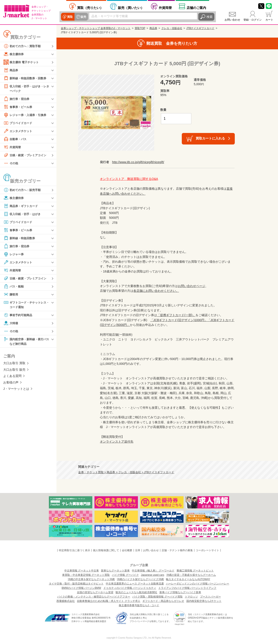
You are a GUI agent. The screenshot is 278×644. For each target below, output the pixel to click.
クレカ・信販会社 (172, 28)
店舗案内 (196, 8)
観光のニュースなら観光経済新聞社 (136, 592)
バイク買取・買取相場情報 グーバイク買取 (157, 597)
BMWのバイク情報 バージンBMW (81, 588)
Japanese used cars (153, 575)
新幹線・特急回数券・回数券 (26, 78)
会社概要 (127, 550)
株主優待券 (14, 54)
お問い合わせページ (192, 286)
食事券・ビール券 (19, 107)
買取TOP (140, 28)
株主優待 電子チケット (22, 62)
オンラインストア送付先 (117, 442)
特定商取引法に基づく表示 (74, 550)
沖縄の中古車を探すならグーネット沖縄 (91, 579)
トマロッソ (191, 597)
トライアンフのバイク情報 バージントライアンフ (187, 588)
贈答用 (11, 295)
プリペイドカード (19, 123)
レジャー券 (14, 254)
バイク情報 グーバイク (125, 575)
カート (269, 20)
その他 (11, 163)
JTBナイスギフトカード (200, 28)
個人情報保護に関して (106, 550)
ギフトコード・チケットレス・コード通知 (25, 305)
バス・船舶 (14, 287)
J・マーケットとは (16, 390)
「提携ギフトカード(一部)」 (176, 315)
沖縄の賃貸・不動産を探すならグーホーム (191, 575)
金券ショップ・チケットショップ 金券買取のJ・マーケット (96, 28)
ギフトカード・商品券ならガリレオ (163, 601)
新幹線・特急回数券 (20, 238)
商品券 (11, 70)
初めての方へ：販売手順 (23, 190)
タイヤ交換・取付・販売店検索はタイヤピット (76, 584)
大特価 (11, 324)
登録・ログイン (253, 20)
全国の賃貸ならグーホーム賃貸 (95, 592)
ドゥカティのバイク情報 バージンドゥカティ (130, 588)
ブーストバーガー (210, 597)
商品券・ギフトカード (22, 206)
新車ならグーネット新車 (115, 571)
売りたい (90, 8)
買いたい (131, 8)
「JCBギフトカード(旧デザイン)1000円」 (179, 320)
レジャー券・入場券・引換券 (26, 115)
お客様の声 (11, 383)
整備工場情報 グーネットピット (195, 571)
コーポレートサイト (207, 550)
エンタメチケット (19, 131)
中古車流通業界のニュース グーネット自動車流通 (135, 584)
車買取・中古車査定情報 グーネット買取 (86, 575)
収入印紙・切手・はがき (23, 214)
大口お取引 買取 (14, 364)
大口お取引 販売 (14, 371)
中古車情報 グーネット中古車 (82, 571)
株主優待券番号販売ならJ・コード (139, 605)
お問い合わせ (232, 20)
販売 (83, 17)
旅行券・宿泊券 (17, 99)
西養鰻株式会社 (66, 601)
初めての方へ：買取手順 (23, 46)
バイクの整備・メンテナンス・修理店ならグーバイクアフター (94, 597)
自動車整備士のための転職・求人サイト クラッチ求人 (108, 601)
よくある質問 (12, 377)
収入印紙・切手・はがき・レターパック (26, 88)
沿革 (138, 550)
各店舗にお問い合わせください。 (156, 291)
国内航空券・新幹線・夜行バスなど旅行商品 (26, 342)
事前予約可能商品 (19, 316)
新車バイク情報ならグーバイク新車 (180, 592)
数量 (163, 110)
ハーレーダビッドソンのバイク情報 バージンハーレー (198, 584)
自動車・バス (16, 139)
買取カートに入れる (210, 138)
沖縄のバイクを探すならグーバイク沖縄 (140, 579)
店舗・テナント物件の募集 (177, 550)
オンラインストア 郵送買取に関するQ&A (129, 179)
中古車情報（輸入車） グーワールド (153, 571)
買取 (70, 17)
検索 (210, 17)
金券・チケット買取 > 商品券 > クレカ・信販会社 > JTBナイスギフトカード (126, 472)
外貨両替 (165, 8)
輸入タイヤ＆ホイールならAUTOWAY (188, 579)
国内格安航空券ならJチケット (204, 601)
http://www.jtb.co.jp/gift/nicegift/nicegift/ (138, 162)
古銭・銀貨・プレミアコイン (26, 155)
